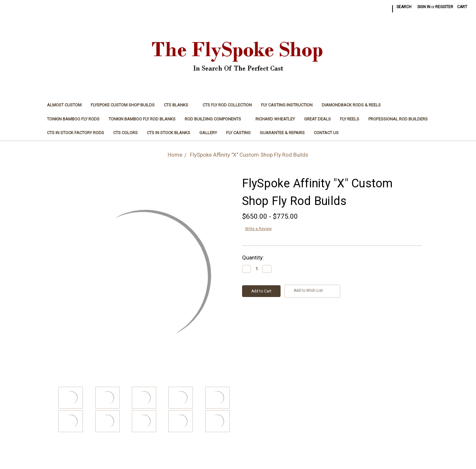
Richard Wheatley (275, 119)
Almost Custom (64, 105)
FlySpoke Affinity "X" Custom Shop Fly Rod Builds (249, 155)
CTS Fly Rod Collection (227, 105)
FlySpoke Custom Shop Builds (123, 105)
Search (404, 7)
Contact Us (326, 133)
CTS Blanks (179, 105)
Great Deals (317, 119)
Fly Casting (238, 133)
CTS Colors (125, 133)
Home (175, 155)
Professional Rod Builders (398, 119)
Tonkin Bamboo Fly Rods (73, 119)
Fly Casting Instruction (287, 105)
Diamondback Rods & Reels (351, 105)
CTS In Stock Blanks (169, 133)
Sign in (424, 7)
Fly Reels (350, 119)
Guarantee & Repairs (282, 133)
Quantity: (253, 258)
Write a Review (258, 229)
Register (444, 7)
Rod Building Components (215, 119)
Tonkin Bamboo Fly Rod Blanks (142, 119)
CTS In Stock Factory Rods (76, 133)
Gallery (208, 133)
